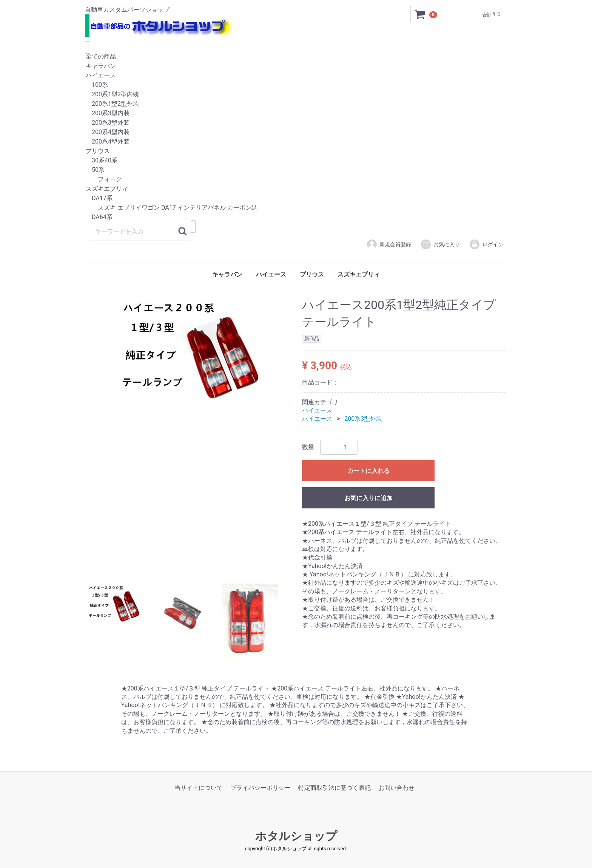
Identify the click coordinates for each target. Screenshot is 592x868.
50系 (296, 170)
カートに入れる (368, 471)
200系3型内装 (296, 114)
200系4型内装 (296, 132)
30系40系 (296, 161)
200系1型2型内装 (296, 95)
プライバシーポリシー (261, 788)
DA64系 (296, 217)
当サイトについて (199, 788)
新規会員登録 (389, 244)
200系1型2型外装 (296, 104)
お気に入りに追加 (368, 498)
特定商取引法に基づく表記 (335, 788)
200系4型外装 (296, 142)
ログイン (486, 244)
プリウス (296, 151)
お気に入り (440, 244)
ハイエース (296, 76)
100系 (296, 85)
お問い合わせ (396, 788)
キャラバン (296, 66)
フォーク (296, 180)
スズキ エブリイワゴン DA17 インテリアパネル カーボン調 (296, 208)
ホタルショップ (296, 836)
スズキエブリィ (296, 189)
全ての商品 (296, 57)
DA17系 (296, 198)
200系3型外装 (296, 123)
